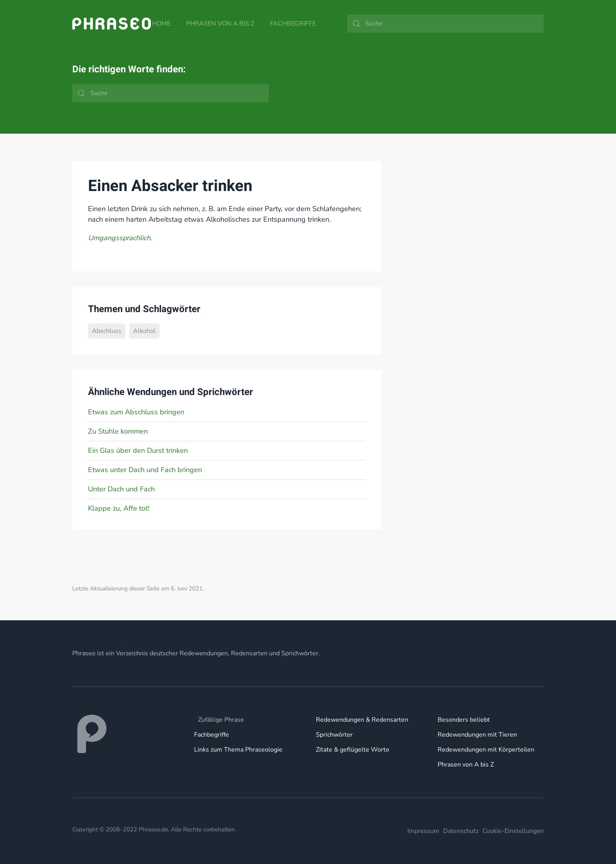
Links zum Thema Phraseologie (238, 750)
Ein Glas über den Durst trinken (138, 450)
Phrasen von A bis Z (220, 24)
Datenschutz (461, 831)
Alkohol (144, 331)
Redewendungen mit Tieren (477, 735)
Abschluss (107, 331)
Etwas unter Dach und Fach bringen (145, 470)
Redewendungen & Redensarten (362, 720)
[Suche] (445, 24)
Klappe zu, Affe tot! (119, 508)
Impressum (423, 831)
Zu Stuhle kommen (118, 431)
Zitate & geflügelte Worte (353, 750)
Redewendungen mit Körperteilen (486, 750)
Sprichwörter (334, 735)
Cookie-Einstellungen (513, 831)
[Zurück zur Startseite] (112, 24)
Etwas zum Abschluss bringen (136, 412)
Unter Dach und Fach (121, 489)
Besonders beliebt (464, 720)
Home (161, 24)
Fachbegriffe (293, 24)
